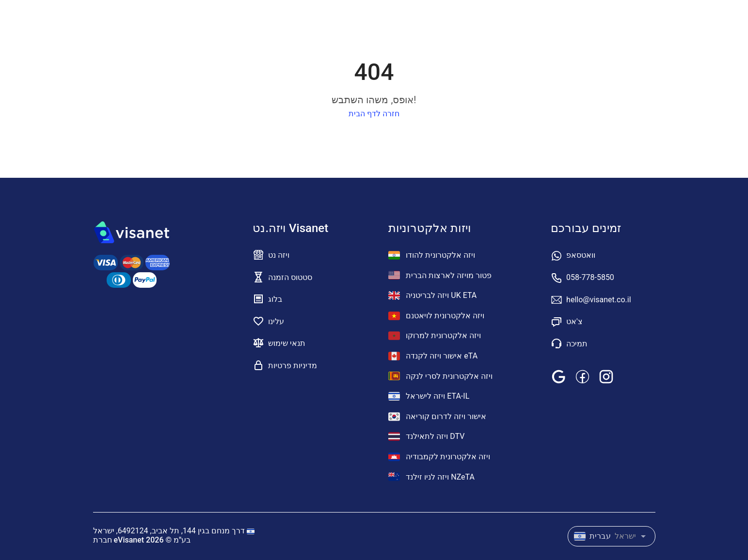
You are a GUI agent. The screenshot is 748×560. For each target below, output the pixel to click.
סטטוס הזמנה (290, 277)
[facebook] (582, 376)
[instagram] (606, 376)
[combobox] (612, 534)
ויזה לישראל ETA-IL (429, 396)
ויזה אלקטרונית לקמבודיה (439, 457)
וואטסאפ (581, 255)
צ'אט (574, 321)
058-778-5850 (590, 277)
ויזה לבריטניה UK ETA (432, 296)
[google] (559, 376)
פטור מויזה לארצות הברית (440, 275)
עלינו (276, 321)
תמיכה (577, 344)
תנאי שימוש (287, 343)
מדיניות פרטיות (293, 366)
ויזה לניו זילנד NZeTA (431, 477)
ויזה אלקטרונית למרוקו (435, 336)
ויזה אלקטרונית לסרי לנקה (440, 376)
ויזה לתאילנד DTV (426, 436)
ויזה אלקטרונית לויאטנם (436, 316)
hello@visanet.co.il (598, 300)
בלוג (275, 299)
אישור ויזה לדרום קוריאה (437, 417)
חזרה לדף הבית (374, 114)
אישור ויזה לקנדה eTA (433, 356)
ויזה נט (279, 255)
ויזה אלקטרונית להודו (432, 255)
